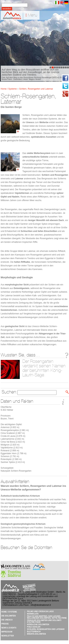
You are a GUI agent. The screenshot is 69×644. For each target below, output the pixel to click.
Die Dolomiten (8, 616)
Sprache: (49, 3)
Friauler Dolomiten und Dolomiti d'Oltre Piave (44, 621)
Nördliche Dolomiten (38, 625)
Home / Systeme (9, 89)
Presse (5, 624)
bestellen (7, 9)
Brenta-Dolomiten (36, 634)
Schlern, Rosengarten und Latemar (36, 89)
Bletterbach (34, 632)
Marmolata (33, 614)
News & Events (9, 628)
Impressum (7, 632)
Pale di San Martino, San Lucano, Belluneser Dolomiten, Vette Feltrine (47, 617)
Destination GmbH (45, 592)
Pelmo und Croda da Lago (40, 611)
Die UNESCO (7, 620)
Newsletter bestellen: (12, 2)
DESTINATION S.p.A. (13, 598)
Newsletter (8, 636)
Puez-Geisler (34, 627)
